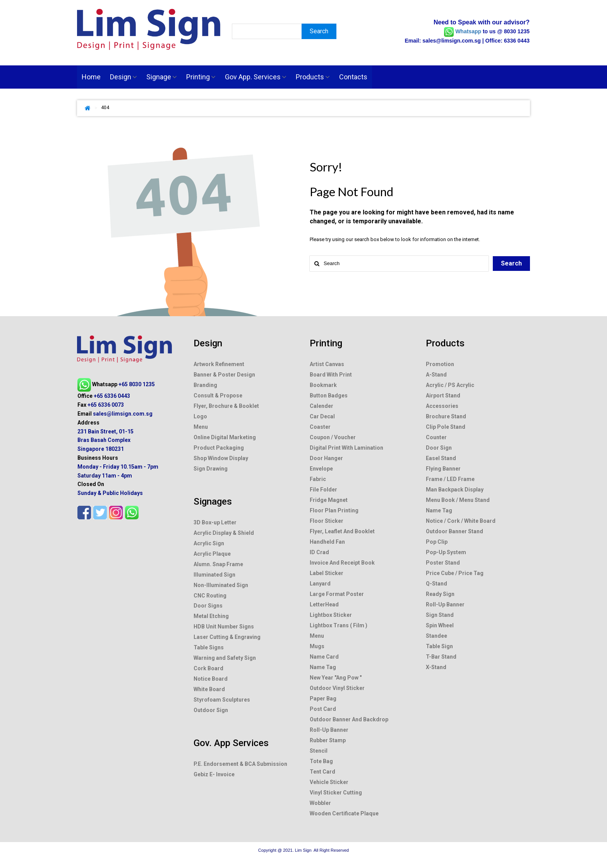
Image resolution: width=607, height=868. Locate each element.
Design (123, 77)
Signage (162, 77)
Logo (200, 479)
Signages (213, 555)
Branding (205, 452)
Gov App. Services (256, 77)
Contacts (353, 77)
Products (313, 77)
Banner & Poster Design (224, 443)
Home (91, 77)
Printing (201, 77)
